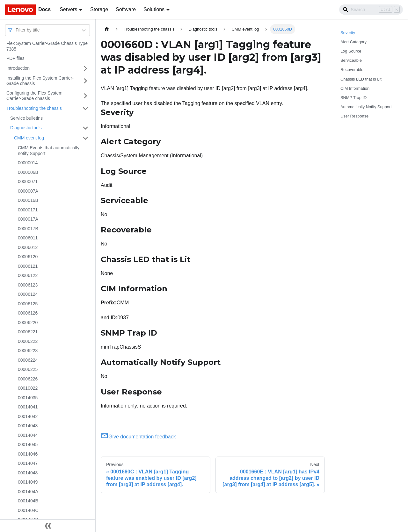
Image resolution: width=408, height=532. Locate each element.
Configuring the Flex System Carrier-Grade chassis (34, 96)
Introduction (18, 68)
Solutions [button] (154, 9)
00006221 (28, 332)
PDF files (15, 58)
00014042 (28, 416)
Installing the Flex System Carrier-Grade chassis (40, 81)
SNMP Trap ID (353, 98)
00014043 (28, 426)
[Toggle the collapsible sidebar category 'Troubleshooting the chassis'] (85, 109)
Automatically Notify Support (366, 107)
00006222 (28, 341)
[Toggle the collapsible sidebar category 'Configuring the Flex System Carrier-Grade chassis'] (85, 96)
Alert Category (353, 42)
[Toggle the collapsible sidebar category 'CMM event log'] (85, 138)
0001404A (28, 492)
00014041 (28, 407)
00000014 (28, 163)
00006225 (28, 369)
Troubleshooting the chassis (34, 108)
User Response (354, 116)
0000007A (28, 191)
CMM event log (29, 138)
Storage (99, 9)
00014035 (28, 398)
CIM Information (355, 88)
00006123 (28, 285)
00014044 (28, 435)
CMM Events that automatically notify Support (49, 151)
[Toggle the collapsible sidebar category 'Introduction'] (85, 68)
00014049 (28, 482)
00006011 (28, 238)
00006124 (28, 294)
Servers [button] (68, 9)
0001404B (28, 501)
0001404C (28, 510)
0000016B (28, 200)
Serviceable (351, 60)
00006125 (28, 304)
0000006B (28, 172)
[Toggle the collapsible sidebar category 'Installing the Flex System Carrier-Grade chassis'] (85, 81)
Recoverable (352, 70)
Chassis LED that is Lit (361, 79)
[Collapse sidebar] (48, 526)
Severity (348, 33)
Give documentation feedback (138, 437)
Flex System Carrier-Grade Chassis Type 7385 (47, 46)
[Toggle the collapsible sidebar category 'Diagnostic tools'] (85, 128)
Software (126, 9)
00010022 (28, 388)
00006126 (28, 313)
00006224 (28, 360)
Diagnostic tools (26, 128)
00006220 (28, 323)
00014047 (28, 463)
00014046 (28, 454)
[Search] (371, 10)
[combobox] (16, 30)
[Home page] (107, 29)
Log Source (351, 51)
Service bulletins (26, 118)
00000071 (28, 181)
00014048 (28, 473)
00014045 (28, 444)
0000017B (28, 229)
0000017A (28, 219)
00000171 (28, 210)
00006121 (28, 266)
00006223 (28, 351)
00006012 (28, 247)
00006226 (28, 379)
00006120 (28, 257)
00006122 (28, 275)
